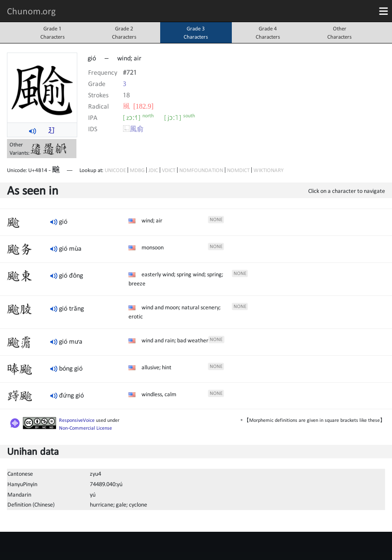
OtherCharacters (339, 33)
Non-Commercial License (86, 428)
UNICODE (115, 170)
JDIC (153, 170)
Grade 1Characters (53, 33)
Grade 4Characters (268, 33)
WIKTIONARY (268, 170)
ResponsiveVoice (77, 420)
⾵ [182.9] (138, 106)
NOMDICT (238, 170)
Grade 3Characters (196, 33)
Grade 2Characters (124, 33)
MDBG (137, 170)
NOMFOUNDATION (201, 170)
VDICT (169, 170)
